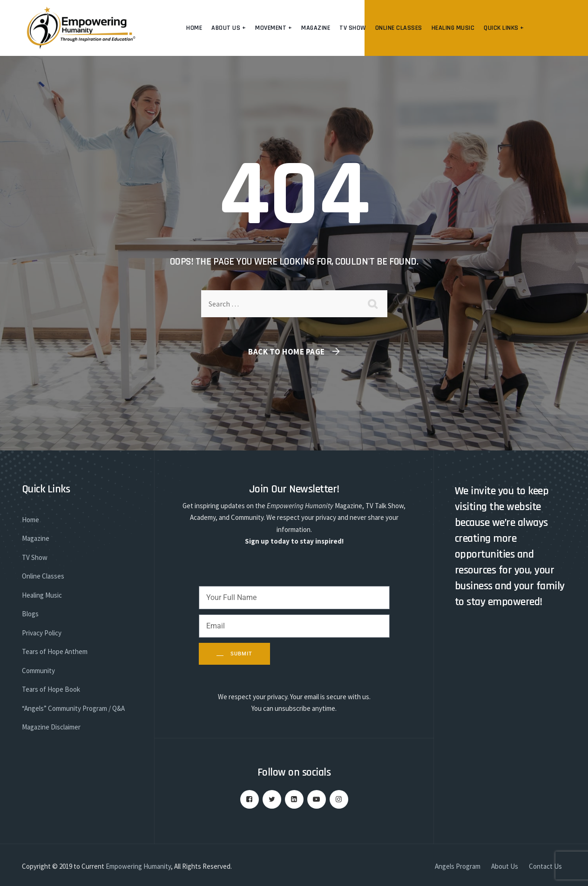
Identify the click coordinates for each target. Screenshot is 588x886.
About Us (505, 866)
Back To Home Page (287, 352)
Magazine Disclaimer (51, 727)
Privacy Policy (42, 633)
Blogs (30, 614)
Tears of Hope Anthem (55, 651)
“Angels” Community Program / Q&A (73, 708)
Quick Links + (504, 28)
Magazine (316, 28)
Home (194, 28)
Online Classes (399, 28)
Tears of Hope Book (51, 689)
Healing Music (453, 28)
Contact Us (545, 866)
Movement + (274, 28)
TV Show (353, 28)
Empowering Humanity (138, 866)
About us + (229, 28)
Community (38, 671)
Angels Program (458, 866)
